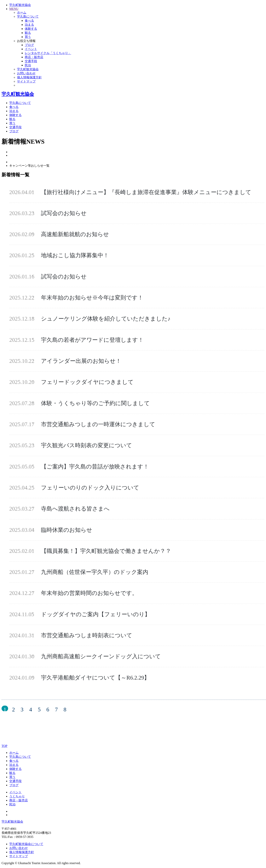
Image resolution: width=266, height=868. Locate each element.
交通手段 (31, 61)
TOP (4, 746)
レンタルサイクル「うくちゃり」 (48, 53)
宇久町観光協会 (20, 5)
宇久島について (20, 103)
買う (28, 37)
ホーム (14, 753)
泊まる (29, 25)
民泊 (28, 65)
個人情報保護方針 (22, 852)
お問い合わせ (19, 848)
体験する (31, 29)
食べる (29, 21)
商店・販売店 (34, 57)
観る (28, 33)
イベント (31, 49)
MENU (14, 9)
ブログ (29, 45)
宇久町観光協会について (26, 844)
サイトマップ (19, 856)
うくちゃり (17, 796)
